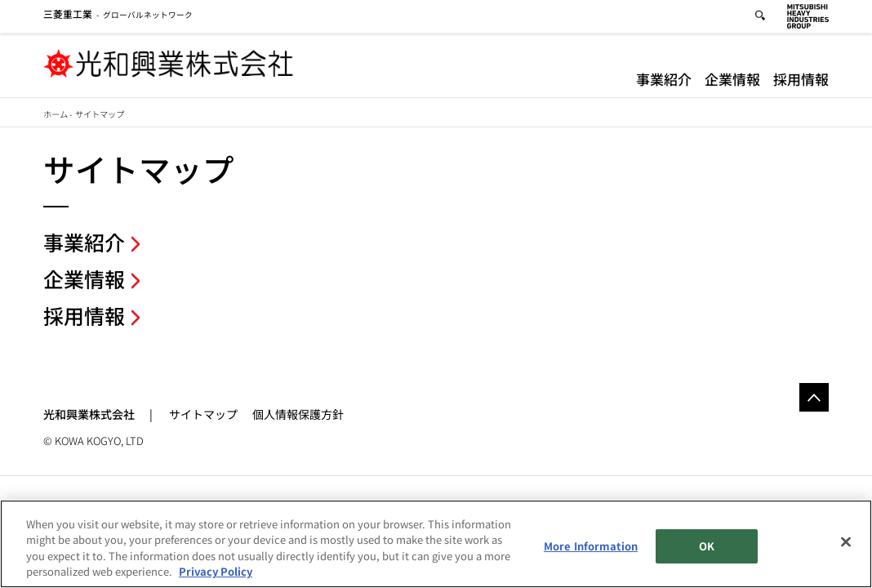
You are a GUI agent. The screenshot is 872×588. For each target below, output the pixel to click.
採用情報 (801, 81)
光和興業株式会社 (89, 414)
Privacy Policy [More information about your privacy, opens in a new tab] (216, 571)
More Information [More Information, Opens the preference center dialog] (591, 546)
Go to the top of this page (814, 398)
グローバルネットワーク (118, 17)
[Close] (846, 541)
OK (707, 546)
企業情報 (732, 81)
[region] (436, 544)
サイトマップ (203, 414)
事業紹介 (664, 81)
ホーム (56, 114)
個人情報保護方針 (298, 414)
